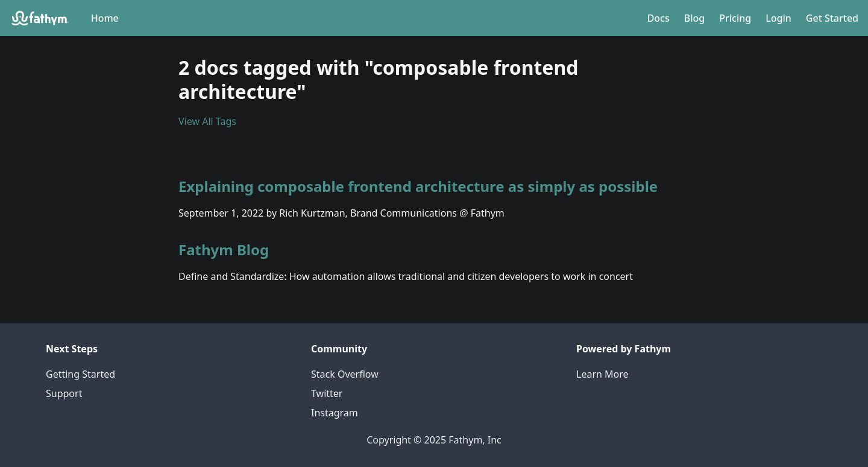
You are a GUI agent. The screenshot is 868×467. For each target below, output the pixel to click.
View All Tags (207, 121)
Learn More (602, 374)
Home (105, 18)
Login (778, 18)
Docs (659, 18)
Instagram (335, 413)
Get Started (832, 18)
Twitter (327, 393)
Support (64, 393)
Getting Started (80, 374)
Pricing (735, 18)
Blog (694, 18)
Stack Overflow (345, 374)
